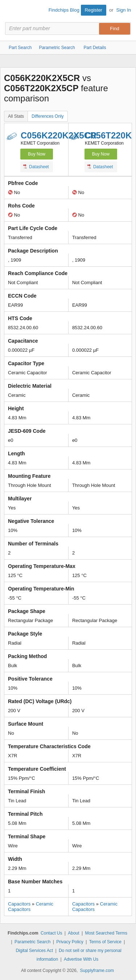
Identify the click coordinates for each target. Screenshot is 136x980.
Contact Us (51, 933)
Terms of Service (105, 942)
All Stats (16, 116)
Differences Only (48, 116)
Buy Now (37, 154)
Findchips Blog (64, 10)
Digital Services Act (34, 951)
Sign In (124, 10)
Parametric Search (32, 942)
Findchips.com (11, 11)
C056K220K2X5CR (59, 135)
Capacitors (19, 904)
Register (94, 10)
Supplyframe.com (97, 971)
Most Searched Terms (106, 933)
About (73, 933)
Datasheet (36, 166)
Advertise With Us (81, 959)
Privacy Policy (70, 942)
